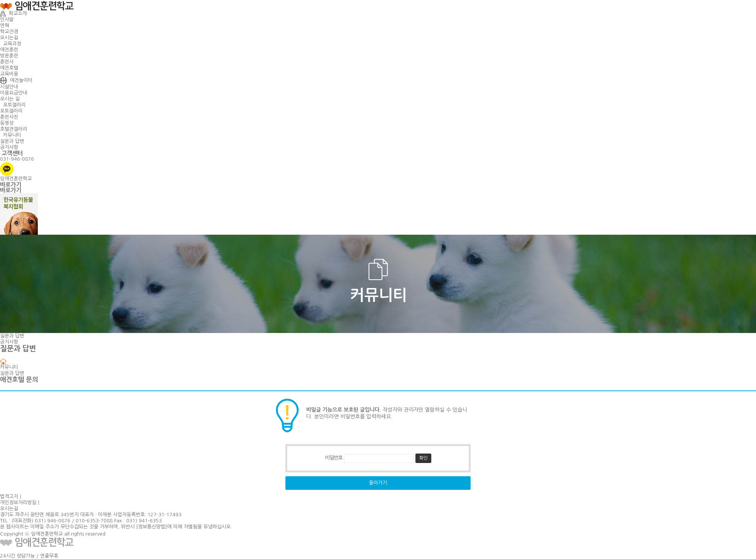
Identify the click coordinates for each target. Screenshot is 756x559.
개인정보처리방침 (18, 502)
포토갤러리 (13, 105)
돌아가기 (378, 483)
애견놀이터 (16, 80)
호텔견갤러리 (14, 129)
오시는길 (9, 38)
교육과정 (11, 44)
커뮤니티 (11, 135)
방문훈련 (9, 56)
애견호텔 (9, 68)
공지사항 (9, 147)
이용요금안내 (14, 93)
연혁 (5, 26)
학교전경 (9, 32)
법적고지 (9, 496)
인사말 (7, 19)
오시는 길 (10, 99)
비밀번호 (333, 458)
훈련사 (7, 62)
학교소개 (13, 13)
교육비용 (9, 74)
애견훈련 (9, 50)
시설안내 (9, 87)
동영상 (7, 123)
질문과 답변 (12, 141)
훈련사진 (9, 117)
